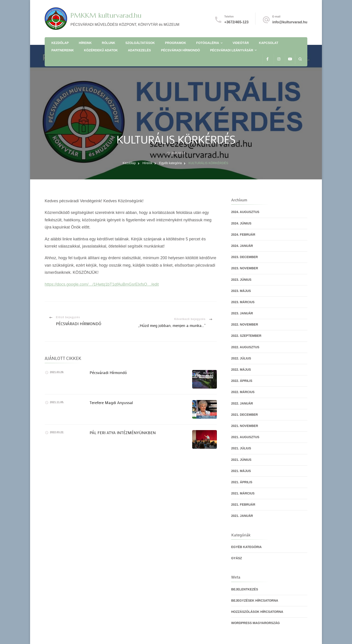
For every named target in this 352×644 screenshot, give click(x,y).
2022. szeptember (246, 336)
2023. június (241, 280)
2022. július (241, 358)
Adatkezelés (139, 50)
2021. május (241, 471)
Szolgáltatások (140, 43)
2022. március (243, 392)
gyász (237, 558)
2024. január (242, 246)
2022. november (245, 324)
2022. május (241, 370)
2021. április (242, 482)
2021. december (245, 415)
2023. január (242, 313)
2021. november (245, 426)
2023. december (245, 257)
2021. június (241, 460)
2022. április (242, 381)
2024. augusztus (245, 212)
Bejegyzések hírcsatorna (255, 600)
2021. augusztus (245, 437)
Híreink (85, 43)
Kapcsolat (268, 43)
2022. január (242, 403)
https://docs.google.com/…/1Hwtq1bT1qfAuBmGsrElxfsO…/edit (102, 284)
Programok (176, 43)
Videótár (241, 43)
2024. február (243, 235)
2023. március (243, 302)
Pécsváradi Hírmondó (180, 50)
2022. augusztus (245, 347)
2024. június (241, 223)
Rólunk (109, 43)
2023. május (241, 291)
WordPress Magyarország (256, 623)
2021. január (242, 516)
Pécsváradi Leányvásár (232, 50)
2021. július (241, 448)
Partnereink (63, 50)
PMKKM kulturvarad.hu (106, 15)
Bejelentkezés (245, 589)
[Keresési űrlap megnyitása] (300, 59)
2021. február (243, 505)
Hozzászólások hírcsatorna (257, 612)
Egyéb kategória (246, 547)
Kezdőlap (60, 43)
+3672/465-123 (236, 22)
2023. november (245, 268)
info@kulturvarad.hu (290, 22)
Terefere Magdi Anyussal (111, 402)
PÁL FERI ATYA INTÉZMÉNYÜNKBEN (123, 433)
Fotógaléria (208, 43)
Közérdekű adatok (101, 50)
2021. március (243, 493)
